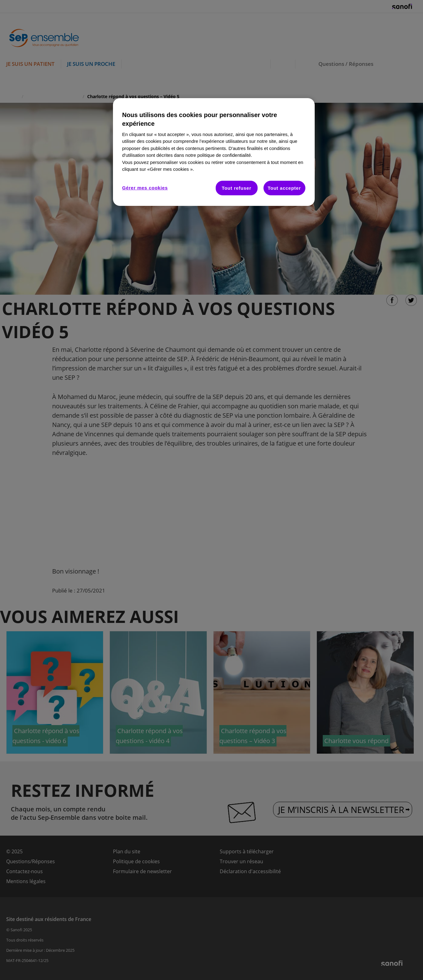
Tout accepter (284, 188)
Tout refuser (236, 188)
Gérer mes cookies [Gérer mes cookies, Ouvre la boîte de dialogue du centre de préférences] (145, 188)
